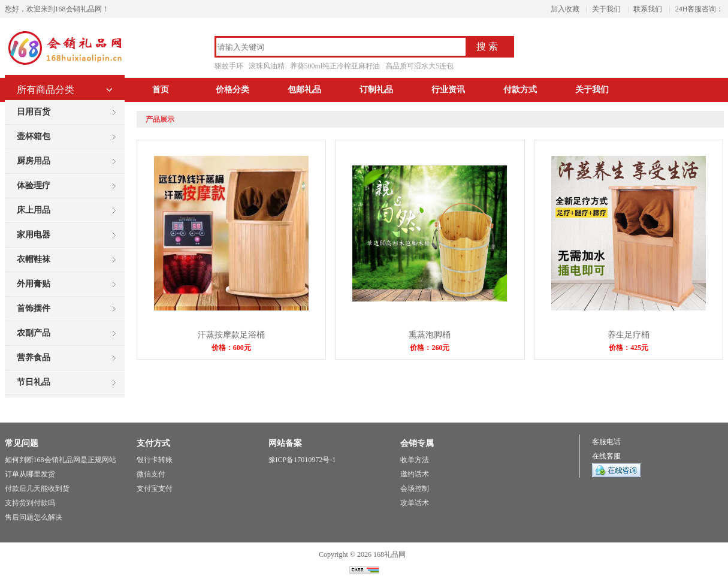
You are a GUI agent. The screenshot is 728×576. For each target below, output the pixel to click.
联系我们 (648, 9)
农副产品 (34, 333)
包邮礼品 (304, 90)
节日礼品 (34, 382)
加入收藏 (565, 9)
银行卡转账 (155, 460)
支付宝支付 (155, 488)
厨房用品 (34, 161)
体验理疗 (34, 186)
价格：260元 (430, 348)
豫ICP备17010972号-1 (302, 460)
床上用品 (34, 210)
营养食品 (34, 358)
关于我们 (606, 9)
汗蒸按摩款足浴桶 (231, 335)
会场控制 (415, 488)
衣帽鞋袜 (34, 259)
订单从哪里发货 (30, 474)
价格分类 (232, 90)
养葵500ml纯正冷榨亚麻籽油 (335, 66)
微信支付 (151, 474)
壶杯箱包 (34, 136)
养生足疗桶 (629, 335)
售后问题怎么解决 (34, 517)
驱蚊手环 (229, 66)
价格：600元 (231, 348)
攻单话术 (415, 503)
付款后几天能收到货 (37, 488)
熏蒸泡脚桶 (430, 335)
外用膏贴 (34, 284)
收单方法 (415, 460)
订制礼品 (376, 90)
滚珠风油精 (267, 66)
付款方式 (520, 90)
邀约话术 (415, 474)
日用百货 (34, 112)
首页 (161, 90)
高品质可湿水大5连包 (419, 66)
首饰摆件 (34, 308)
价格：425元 (629, 348)
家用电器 (34, 235)
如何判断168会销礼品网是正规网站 (61, 460)
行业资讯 (448, 90)
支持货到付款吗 (30, 503)
